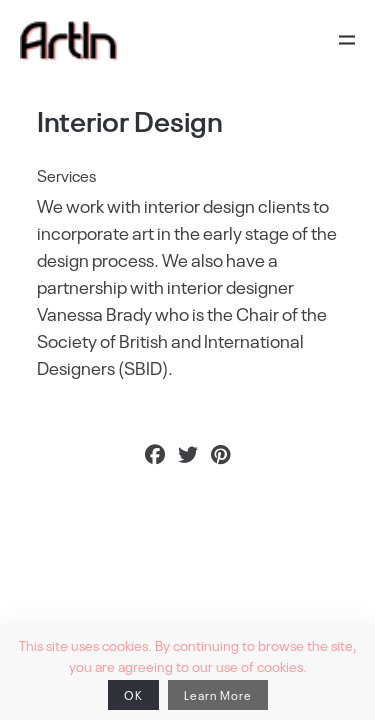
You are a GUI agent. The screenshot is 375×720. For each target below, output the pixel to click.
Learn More (218, 695)
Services (66, 175)
